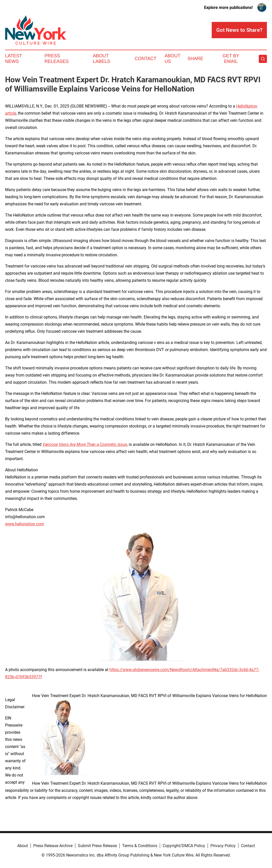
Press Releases (57, 59)
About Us (173, 59)
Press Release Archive (53, 846)
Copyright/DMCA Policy (184, 846)
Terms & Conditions (140, 846)
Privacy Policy (223, 846)
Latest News (13, 59)
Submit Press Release (97, 846)
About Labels (102, 59)
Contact (146, 59)
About (23, 846)
